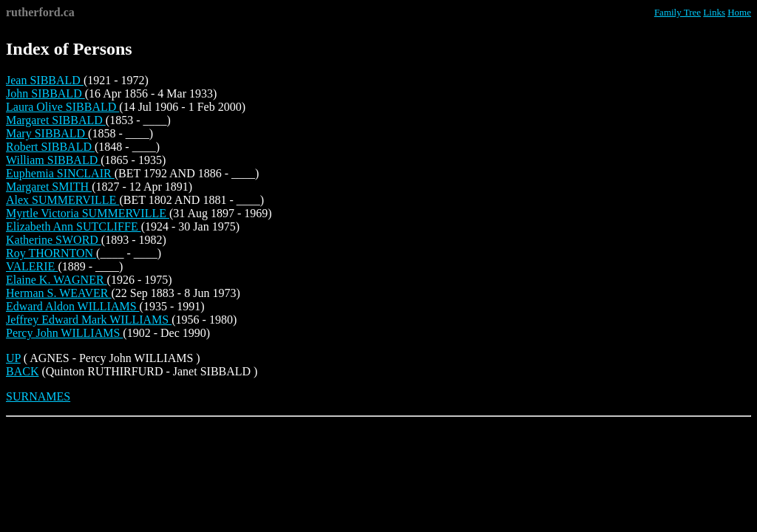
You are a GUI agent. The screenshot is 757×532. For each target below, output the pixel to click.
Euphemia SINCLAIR (60, 173)
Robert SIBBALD (50, 147)
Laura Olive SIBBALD (62, 107)
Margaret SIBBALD (56, 120)
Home (739, 12)
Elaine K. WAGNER (57, 280)
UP (13, 358)
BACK (22, 371)
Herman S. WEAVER (59, 293)
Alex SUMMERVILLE (62, 200)
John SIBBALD (45, 93)
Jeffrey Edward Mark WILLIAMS (89, 320)
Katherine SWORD (54, 240)
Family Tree (678, 12)
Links (714, 12)
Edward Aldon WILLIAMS (73, 306)
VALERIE (32, 266)
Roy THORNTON (51, 253)
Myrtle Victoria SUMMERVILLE (88, 213)
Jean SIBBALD (45, 80)
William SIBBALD (53, 160)
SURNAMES (38, 396)
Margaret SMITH (49, 187)
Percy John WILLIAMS (64, 333)
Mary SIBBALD (47, 133)
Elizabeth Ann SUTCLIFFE (74, 226)
